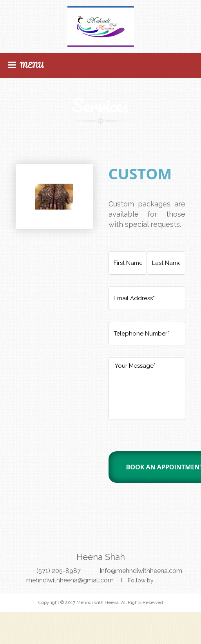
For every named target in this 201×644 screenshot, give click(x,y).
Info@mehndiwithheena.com (141, 571)
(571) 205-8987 (59, 571)
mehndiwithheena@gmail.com (70, 580)
